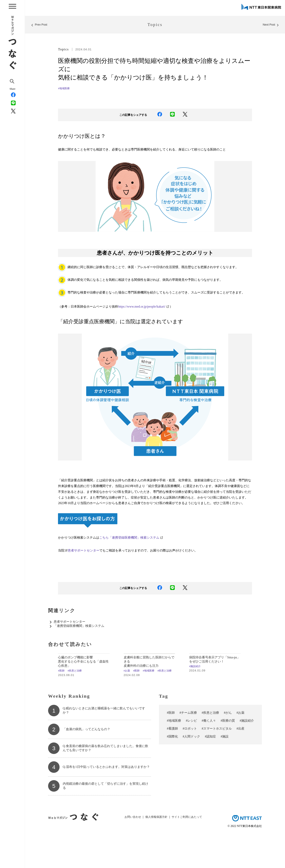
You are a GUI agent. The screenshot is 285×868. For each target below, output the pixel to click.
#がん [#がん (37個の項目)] (228, 747)
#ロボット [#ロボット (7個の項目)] (190, 763)
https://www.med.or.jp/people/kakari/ (142, 306)
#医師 (61, 705)
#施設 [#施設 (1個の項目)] (225, 771)
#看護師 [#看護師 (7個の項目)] (172, 763)
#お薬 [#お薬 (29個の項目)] (240, 747)
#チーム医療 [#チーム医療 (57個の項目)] (188, 747)
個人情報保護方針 (156, 851)
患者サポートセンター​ (69, 622)
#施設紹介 (195, 701)
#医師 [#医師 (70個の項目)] (171, 747)
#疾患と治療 (75, 705)
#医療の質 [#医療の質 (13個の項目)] (228, 755)
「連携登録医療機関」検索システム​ (79, 626)
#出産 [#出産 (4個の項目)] (240, 763)
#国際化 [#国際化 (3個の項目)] (172, 771)
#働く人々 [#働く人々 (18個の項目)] (209, 755)
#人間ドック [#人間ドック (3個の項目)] (191, 771)
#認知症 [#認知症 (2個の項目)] (210, 771)
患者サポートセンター (84, 550)
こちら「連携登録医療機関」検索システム (129, 538)
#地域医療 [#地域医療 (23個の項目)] (174, 755)
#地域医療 (64, 88)
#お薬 (127, 705)
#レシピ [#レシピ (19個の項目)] (191, 755)
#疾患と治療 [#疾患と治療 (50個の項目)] (210, 747)
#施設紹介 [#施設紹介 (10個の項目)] (247, 755)
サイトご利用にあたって (187, 851)
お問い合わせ (133, 851)
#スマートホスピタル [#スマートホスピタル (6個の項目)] (217, 763)
